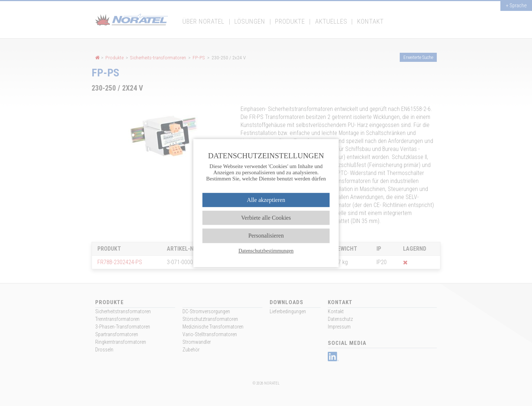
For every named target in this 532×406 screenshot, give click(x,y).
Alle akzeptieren (266, 200)
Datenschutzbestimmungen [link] (266, 251)
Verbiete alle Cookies (266, 218)
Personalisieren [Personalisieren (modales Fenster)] (266, 236)
